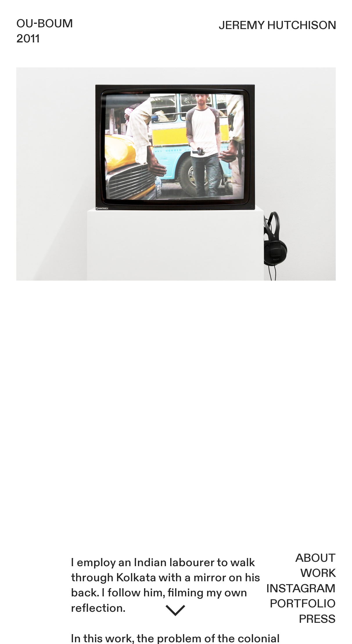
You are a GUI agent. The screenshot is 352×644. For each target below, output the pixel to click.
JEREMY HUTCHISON (278, 25)
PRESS (317, 619)
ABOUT (316, 558)
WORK (318, 573)
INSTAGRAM (301, 589)
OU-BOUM (45, 24)
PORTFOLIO (303, 604)
